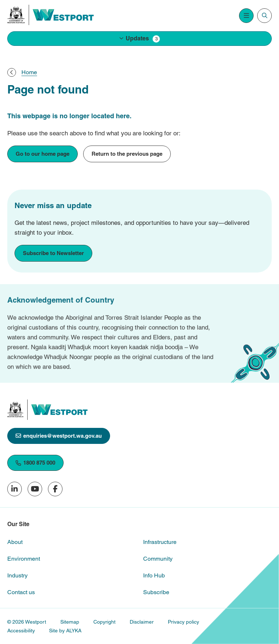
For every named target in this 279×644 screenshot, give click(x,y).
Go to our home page (43, 154)
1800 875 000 (35, 463)
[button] (139, 39)
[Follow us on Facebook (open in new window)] (55, 489)
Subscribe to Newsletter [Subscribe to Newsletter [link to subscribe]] (53, 253)
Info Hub (154, 575)
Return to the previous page (127, 154)
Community (158, 559)
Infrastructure (160, 542)
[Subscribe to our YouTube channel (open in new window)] (35, 489)
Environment (24, 559)
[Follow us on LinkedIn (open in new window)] (15, 489)
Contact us (21, 592)
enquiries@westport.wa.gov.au (59, 436)
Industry (17, 575)
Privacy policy (183, 622)
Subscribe (156, 592)
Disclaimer (142, 622)
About (15, 542)
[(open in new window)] (16, 15)
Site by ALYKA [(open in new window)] (65, 631)
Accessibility (21, 631)
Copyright (104, 622)
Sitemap (70, 622)
